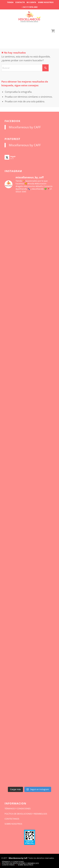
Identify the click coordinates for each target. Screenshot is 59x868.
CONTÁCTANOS (12, 819)
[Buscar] (25, 68)
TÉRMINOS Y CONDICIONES (18, 809)
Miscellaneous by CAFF (25, 127)
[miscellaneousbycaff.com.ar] (29, 17)
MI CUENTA (31, 2)
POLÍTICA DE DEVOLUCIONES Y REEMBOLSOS (26, 814)
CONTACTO (20, 2)
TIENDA (10, 2)
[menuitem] (10, 2)
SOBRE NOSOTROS (46, 2)
